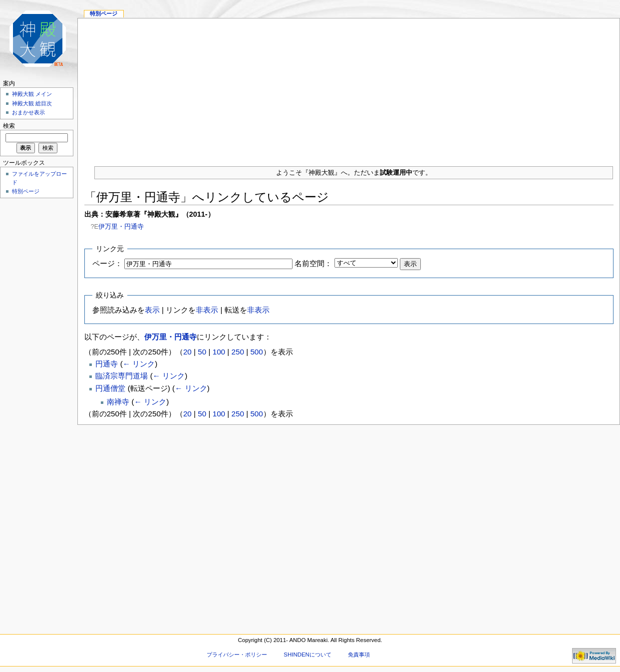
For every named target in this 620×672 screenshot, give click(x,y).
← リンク (139, 364)
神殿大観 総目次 (32, 103)
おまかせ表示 (28, 112)
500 (256, 352)
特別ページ (104, 13)
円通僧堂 (110, 388)
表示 (152, 310)
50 (202, 352)
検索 (9, 126)
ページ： (107, 263)
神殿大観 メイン (32, 94)
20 (187, 352)
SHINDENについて (307, 655)
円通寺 (107, 364)
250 (238, 352)
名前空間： (313, 263)
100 (219, 352)
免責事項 (359, 655)
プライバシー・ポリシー (237, 655)
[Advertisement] (349, 88)
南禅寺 (118, 402)
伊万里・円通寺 (121, 226)
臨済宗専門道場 (122, 376)
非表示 (207, 310)
